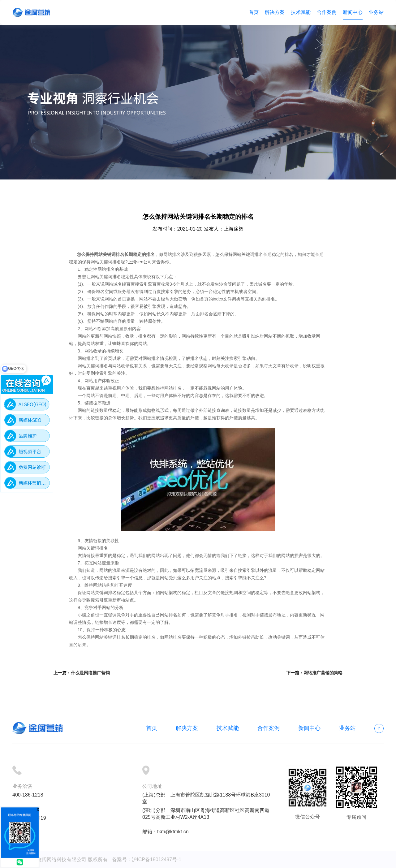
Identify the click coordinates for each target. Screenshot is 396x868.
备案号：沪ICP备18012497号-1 (147, 859)
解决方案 (275, 12)
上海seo (136, 262)
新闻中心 (353, 12)
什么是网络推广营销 (90, 673)
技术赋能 (301, 12)
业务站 (376, 12)
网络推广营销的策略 (323, 673)
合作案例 (327, 12)
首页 (254, 12)
